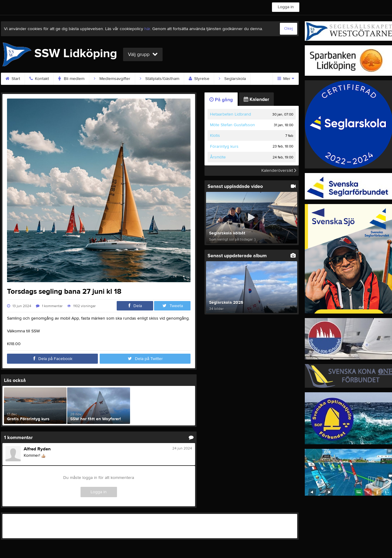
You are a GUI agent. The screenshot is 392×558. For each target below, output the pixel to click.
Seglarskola (232, 79)
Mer (286, 79)
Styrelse (199, 79)
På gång (221, 100)
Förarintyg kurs (224, 147)
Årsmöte (218, 157)
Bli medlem (71, 79)
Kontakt (39, 79)
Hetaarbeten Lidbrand (230, 114)
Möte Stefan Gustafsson (232, 125)
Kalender (256, 99)
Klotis (215, 136)
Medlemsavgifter (112, 79)
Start (13, 79)
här (147, 29)
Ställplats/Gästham (160, 79)
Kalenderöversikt (279, 171)
